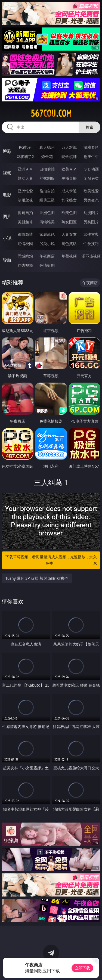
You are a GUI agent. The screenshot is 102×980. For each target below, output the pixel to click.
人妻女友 (69, 234)
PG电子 (25, 147)
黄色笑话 (69, 244)
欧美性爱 (91, 191)
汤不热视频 (91, 256)
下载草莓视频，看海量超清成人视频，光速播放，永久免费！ (52, 560)
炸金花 (47, 156)
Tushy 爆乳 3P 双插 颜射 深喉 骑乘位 (37, 578)
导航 (7, 260)
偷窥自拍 (25, 213)
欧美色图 (69, 213)
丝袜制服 (47, 178)
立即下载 (82, 968)
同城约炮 (25, 256)
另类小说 (47, 244)
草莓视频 (69, 256)
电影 (7, 195)
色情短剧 (47, 265)
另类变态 (91, 200)
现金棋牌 (69, 156)
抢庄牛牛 (91, 156)
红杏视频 (25, 265)
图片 (7, 216)
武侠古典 (91, 234)
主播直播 (69, 178)
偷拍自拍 (47, 191)
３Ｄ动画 (91, 169)
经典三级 (47, 200)
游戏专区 (91, 147)
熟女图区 (69, 222)
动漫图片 (91, 213)
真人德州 (47, 147)
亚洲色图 (47, 213)
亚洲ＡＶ (25, 169)
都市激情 (25, 234)
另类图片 (91, 222)
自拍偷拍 (47, 169)
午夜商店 (47, 256)
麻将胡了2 (25, 156)
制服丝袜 (25, 200)
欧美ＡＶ (69, 169)
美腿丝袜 (25, 222)
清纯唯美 (47, 222)
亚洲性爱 (25, 191)
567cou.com (51, 113)
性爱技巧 (91, 244)
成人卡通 (69, 191)
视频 (7, 173)
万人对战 (69, 147)
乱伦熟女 (69, 200)
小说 (7, 238)
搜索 (89, 127)
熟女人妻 (25, 178)
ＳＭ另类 (91, 178)
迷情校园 (25, 244)
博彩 (7, 151)
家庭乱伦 (47, 234)
